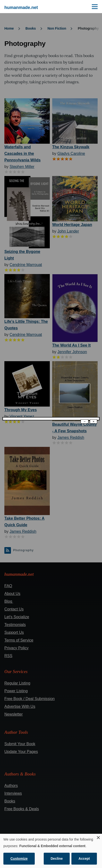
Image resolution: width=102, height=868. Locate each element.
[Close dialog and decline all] (98, 837)
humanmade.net (21, 8)
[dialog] (51, 851)
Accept (84, 859)
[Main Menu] (95, 7)
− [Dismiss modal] (85, 421)
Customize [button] (19, 859)
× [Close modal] (93, 421)
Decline (57, 859)
